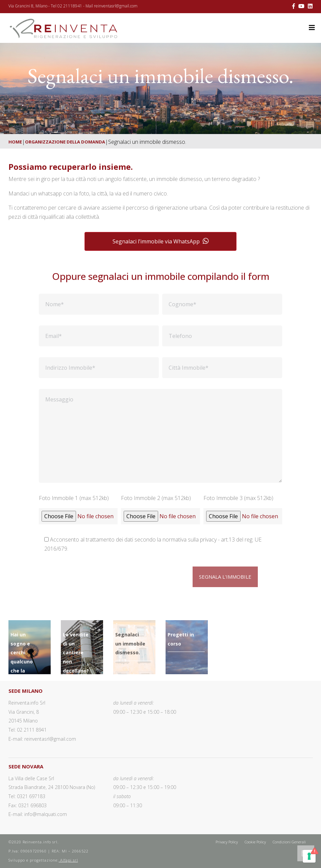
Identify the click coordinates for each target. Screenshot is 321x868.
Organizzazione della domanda (65, 142)
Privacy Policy (227, 842)
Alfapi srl (68, 860)
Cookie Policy (255, 842)
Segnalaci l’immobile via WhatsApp (161, 241)
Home (15, 142)
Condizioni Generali (289, 842)
